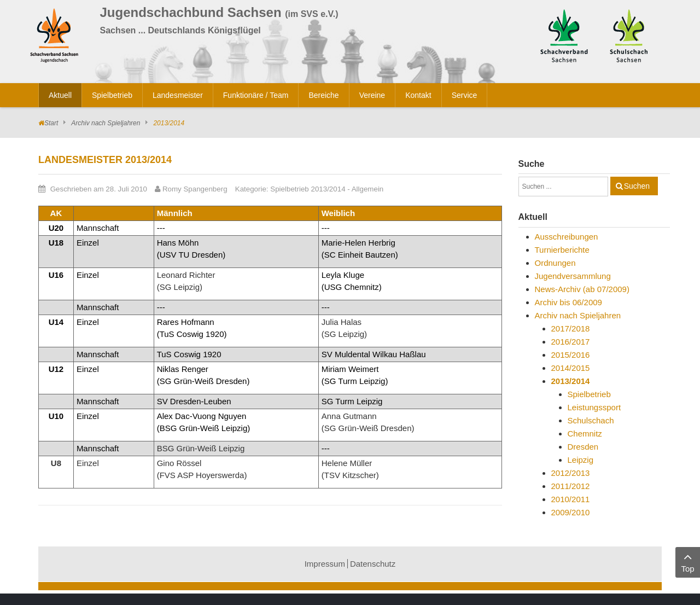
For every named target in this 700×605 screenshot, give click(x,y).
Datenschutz (373, 564)
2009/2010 (571, 512)
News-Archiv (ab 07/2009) (582, 289)
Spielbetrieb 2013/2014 (308, 189)
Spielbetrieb (589, 394)
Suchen (637, 186)
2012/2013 (571, 473)
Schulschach (591, 420)
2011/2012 (571, 486)
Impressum (325, 564)
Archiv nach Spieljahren (106, 123)
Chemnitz (585, 434)
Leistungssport (594, 407)
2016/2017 (571, 342)
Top (688, 562)
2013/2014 (571, 381)
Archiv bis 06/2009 (568, 302)
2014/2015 (571, 368)
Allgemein (368, 189)
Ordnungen (555, 263)
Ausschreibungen (567, 237)
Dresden (583, 447)
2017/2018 (571, 328)
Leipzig (581, 460)
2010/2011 (571, 499)
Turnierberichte (562, 250)
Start (51, 123)
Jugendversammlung (573, 276)
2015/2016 (571, 355)
